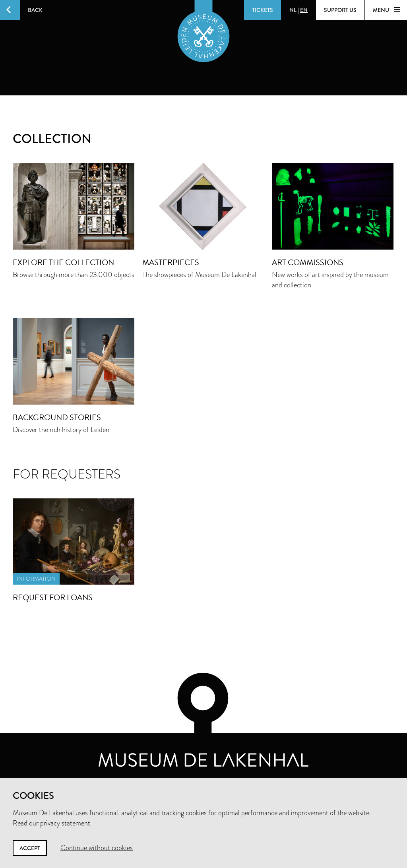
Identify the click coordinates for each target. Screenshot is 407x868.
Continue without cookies (97, 848)
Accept (30, 848)
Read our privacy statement (51, 823)
